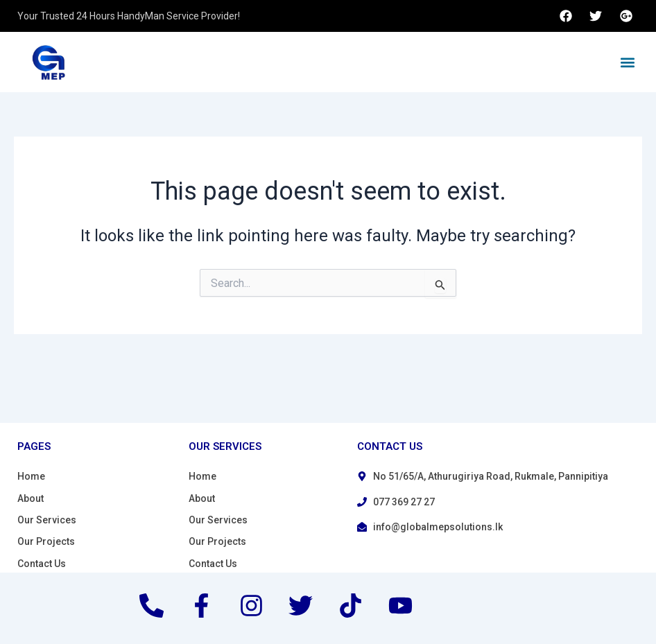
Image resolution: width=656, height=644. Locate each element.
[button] (627, 62)
